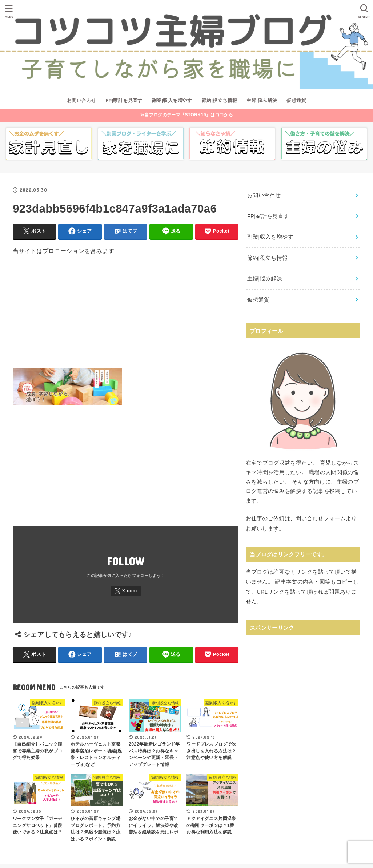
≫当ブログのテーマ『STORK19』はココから (186, 115)
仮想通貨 (296, 100)
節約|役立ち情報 (220, 100)
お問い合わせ (81, 100)
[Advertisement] (125, 317)
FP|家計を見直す (124, 100)
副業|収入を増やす (172, 100)
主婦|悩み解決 (262, 100)
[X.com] (126, 591)
